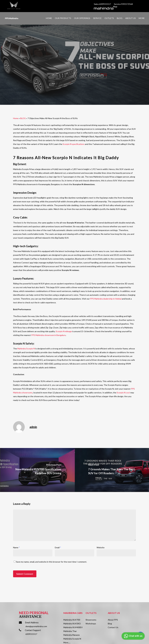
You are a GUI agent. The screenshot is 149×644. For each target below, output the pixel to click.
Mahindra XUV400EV (73, 627)
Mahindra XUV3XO (72, 624)
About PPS (113, 620)
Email (58, 547)
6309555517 (31, 634)
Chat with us (133, 636)
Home (16, 118)
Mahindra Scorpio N (26, 349)
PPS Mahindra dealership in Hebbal (106, 299)
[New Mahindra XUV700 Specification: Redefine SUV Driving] (38, 470)
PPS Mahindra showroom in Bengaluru (48, 335)
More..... (67, 642)
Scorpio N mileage (64, 331)
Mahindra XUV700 (72, 620)
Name (16, 547)
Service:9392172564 (123, 4)
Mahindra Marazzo (72, 635)
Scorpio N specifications (74, 144)
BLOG (23, 118)
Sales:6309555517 (103, 4)
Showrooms (91, 620)
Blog (110, 624)
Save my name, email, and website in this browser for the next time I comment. (51, 562)
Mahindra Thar (70, 631)
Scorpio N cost (123, 393)
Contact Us (113, 627)
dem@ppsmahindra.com (36, 626)
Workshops (91, 624)
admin (33, 427)
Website (101, 547)
